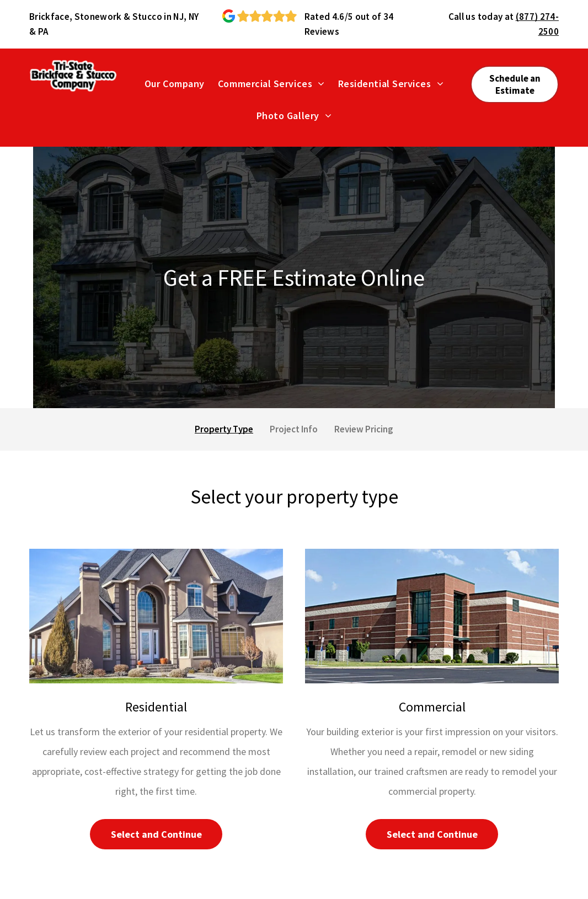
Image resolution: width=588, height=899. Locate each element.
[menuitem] (175, 83)
